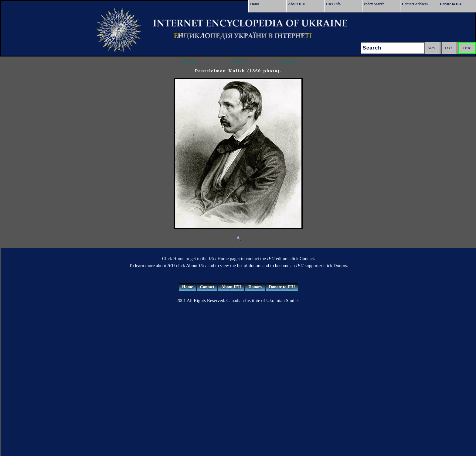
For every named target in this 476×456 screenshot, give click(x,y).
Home (255, 4)
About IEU (297, 4)
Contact (207, 287)
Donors (255, 287)
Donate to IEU (451, 4)
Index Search (374, 4)
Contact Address (415, 4)
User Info (333, 4)
